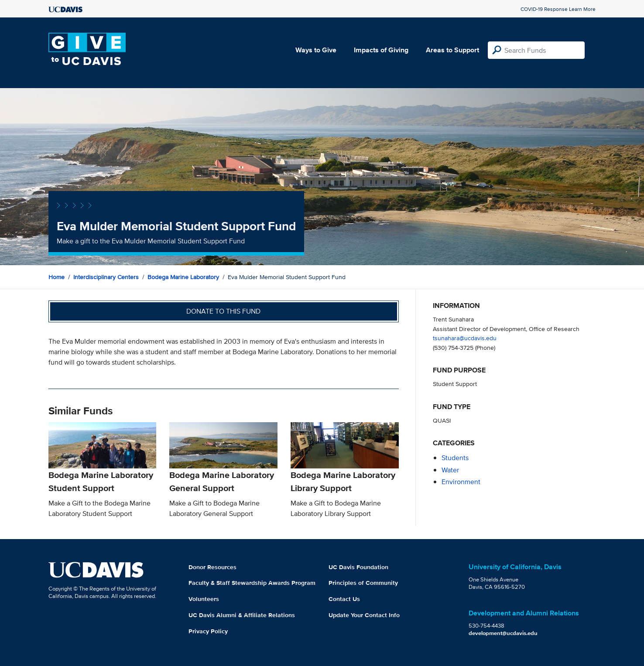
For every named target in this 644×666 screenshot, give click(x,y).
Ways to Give (316, 50)
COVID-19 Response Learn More (558, 9)
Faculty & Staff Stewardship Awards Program (252, 583)
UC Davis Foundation (358, 567)
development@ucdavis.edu (503, 633)
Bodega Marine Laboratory (183, 277)
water (450, 470)
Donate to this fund (223, 311)
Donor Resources (212, 567)
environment (461, 482)
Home (57, 277)
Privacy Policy (208, 631)
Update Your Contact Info (364, 615)
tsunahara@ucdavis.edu (465, 338)
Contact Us (344, 599)
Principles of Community (363, 583)
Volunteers (204, 599)
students (455, 458)
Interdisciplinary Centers (106, 277)
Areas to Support (452, 50)
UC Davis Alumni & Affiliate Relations (242, 615)
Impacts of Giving (381, 50)
